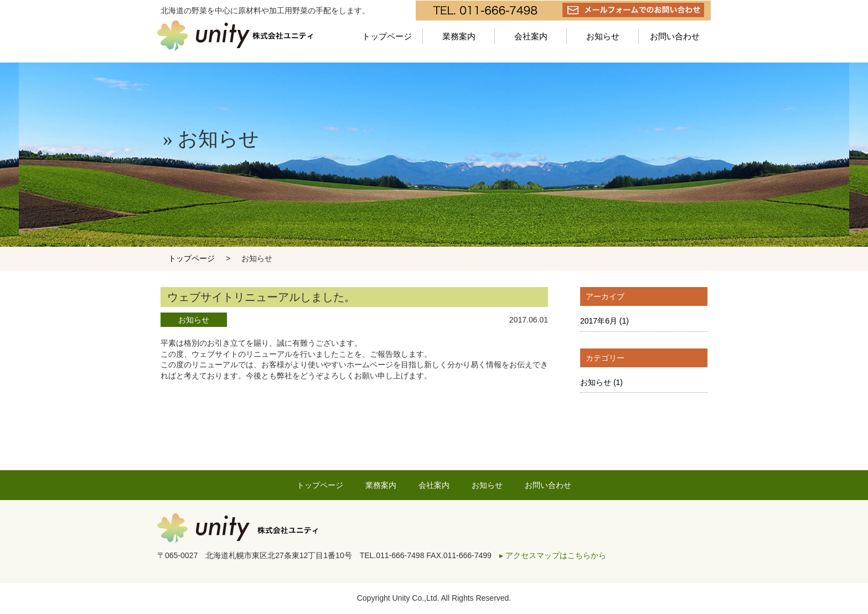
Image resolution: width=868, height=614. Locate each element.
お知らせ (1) (601, 382)
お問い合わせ (675, 36)
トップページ (387, 36)
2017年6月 (604, 321)
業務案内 (459, 36)
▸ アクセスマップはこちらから (553, 555)
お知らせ (603, 36)
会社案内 (531, 36)
